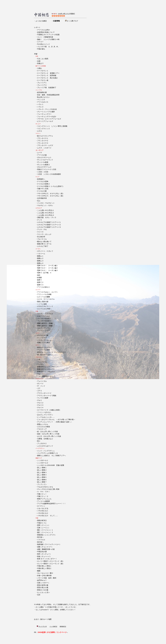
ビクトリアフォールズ (45, 121)
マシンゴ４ (41, 100)
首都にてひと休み (44, 343)
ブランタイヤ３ (43, 143)
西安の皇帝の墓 (43, 585)
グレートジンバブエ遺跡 (46, 112)
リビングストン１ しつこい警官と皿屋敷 (52, 126)
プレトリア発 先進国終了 (47, 88)
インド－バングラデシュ (46, 451)
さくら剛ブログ (72, 21)
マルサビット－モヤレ (45, 205)
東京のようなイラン (44, 347)
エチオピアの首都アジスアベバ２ (49, 225)
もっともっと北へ (44, 592)
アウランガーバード (44, 393)
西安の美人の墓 (43, 588)
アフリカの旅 (42, 155)
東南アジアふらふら (44, 499)
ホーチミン (41, 506)
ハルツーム (41, 254)
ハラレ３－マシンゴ (47, 109)
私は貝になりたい (44, 97)
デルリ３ (40, 405)
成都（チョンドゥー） (45, 547)
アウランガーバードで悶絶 (47, 396)
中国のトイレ (42, 523)
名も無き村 (41, 237)
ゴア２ (40, 391)
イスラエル (41, 540)
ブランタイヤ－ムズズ (45, 145)
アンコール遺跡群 (44, 501)
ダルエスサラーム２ (44, 167)
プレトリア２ (42, 85)
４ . (57, 47)
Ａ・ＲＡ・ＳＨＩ (44, 492)
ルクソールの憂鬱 (44, 297)
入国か (40, 68)
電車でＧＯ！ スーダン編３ (47, 270)
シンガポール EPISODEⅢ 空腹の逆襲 (51, 465)
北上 (39, 201)
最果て (40, 280)
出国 (39, 61)
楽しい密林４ (42, 475)
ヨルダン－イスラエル (45, 314)
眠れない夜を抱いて (44, 242)
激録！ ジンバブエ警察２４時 (48, 39)
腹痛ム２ (40, 258)
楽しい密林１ (42, 468)
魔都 (39, 571)
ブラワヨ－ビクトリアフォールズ (49, 119)
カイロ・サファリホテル (46, 299)
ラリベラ (40, 232)
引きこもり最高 (43, 59)
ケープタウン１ (44, 71)
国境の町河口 (42, 520)
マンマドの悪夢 (43, 398)
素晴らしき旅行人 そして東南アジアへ (51, 456)
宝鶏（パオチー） (44, 583)
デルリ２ (40, 403)
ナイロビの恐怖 (43, 181)
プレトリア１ (42, 83)
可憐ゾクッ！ (42, 494)
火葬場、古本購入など (45, 439)
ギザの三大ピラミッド (45, 306)
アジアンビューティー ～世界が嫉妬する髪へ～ (55, 422)
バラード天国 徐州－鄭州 (47, 578)
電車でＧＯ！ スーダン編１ (47, 266)
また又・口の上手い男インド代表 (49, 436)
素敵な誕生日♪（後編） (45, 326)
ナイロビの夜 (42, 191)
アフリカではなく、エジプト (47, 292)
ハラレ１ (40, 104)
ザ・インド (41, 386)
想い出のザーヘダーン (45, 355)
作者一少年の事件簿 (44, 576)
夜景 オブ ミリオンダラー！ (47, 559)
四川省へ (40, 537)
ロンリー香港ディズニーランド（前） (51, 561)
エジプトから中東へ (44, 309)
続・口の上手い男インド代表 (47, 432)
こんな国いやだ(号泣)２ (46, 213)
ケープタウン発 (43, 80)
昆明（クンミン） (44, 525)
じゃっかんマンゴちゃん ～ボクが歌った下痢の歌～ (56, 419)
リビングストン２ (44, 129)
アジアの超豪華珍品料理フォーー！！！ (51, 504)
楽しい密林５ (42, 477)
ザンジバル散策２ (44, 165)
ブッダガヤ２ (42, 444)
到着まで (40, 63)
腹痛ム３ (40, 261)
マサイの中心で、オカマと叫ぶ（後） (51, 196)
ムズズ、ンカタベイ (44, 148)
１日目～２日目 (43, 172)
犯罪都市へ (41, 179)
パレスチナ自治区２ (44, 321)
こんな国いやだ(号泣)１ (46, 210)
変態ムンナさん (43, 424)
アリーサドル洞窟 (44, 350)
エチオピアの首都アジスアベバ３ (49, 227)
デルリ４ (40, 408)
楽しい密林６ (42, 480)
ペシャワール (42, 362)
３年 (39, 360)
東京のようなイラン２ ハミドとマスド (51, 352)
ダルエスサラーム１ (44, 157)
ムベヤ (40, 153)
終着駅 (40, 278)
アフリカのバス (43, 102)
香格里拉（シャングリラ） (47, 535)
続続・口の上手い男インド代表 (48, 434)
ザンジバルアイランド (45, 160)
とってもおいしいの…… (46, 417)
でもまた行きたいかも (45, 487)
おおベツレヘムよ (44, 316)
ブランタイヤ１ (43, 138)
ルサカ (40, 131)
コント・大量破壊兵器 (45, 37)
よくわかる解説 (41, 21)
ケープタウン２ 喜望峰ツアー (48, 73)
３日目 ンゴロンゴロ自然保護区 (49, 174)
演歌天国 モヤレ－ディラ (47, 218)
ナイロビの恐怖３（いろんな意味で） (51, 186)
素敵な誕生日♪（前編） (45, 323)
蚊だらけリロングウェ (45, 136)
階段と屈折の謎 (43, 302)
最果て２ (40, 282)
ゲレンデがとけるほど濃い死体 (48, 489)
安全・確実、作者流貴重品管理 (48, 95)
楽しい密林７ (42, 482)
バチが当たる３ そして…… (47, 516)
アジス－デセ (42, 229)
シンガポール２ (43, 463)
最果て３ (40, 285)
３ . (55, 47)
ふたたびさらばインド (45, 446)
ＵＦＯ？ (40, 42)
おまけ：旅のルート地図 (43, 619)
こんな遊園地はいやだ (45, 376)
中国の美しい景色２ (44, 568)
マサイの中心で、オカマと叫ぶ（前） (51, 194)
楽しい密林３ (42, 472)
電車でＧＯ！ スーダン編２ (47, 268)
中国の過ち (41, 49)
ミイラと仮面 (42, 304)
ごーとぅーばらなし (44, 412)
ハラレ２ (40, 107)
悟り (39, 441)
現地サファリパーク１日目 (47, 169)
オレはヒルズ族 (43, 335)
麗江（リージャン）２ (45, 532)
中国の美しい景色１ (44, 566)
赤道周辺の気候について (46, 32)
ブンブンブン (42, 484)
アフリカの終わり (44, 287)
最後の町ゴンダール (44, 244)
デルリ (40, 400)
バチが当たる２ (43, 513)
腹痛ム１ (40, 256)
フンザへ (40, 364)
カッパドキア (42, 338)
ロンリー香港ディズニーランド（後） (51, 564)
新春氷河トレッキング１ (46, 367)
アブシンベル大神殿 (44, 294)
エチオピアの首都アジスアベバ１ (49, 222)
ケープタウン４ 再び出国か (47, 78)
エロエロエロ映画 (44, 427)
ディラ (40, 220)
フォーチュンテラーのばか (47, 117)
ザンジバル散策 (43, 162)
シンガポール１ (43, 460)
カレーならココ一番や (45, 573)
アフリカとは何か (44, 30)
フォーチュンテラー (44, 114)
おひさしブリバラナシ (45, 415)
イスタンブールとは (44, 340)
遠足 (39, 275)
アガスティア (42, 429)
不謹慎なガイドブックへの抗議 (48, 35)
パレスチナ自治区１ (44, 319)
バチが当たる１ (43, 511)
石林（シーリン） (44, 528)
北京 (39, 595)
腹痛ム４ (40, 263)
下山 (39, 374)
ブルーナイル (42, 239)
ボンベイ (40, 384)
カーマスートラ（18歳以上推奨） (49, 410)
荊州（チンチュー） (44, 554)
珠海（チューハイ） (44, 556)
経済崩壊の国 (42, 92)
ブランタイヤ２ (43, 141)
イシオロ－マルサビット (46, 203)
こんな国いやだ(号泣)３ (46, 215)
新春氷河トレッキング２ (46, 369)
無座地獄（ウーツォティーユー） (49, 544)
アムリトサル (42, 381)
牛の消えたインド (44, 44)
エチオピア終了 (43, 246)
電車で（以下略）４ (44, 273)
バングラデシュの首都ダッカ (47, 453)
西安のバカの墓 (43, 590)
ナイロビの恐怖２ (44, 184)
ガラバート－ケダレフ (45, 251)
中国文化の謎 (42, 552)
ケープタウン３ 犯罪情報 (47, 76)
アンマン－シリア (44, 330)
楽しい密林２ (42, 470)
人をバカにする (43, 508)
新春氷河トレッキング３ (46, 371)
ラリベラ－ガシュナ (44, 234)
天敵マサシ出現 (43, 189)
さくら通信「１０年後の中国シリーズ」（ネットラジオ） (56, 607)
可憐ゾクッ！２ (43, 496)
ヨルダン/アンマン (44, 328)
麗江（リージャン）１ (45, 530)
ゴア (39, 388)
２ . (52, 47)
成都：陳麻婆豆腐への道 (46, 549)
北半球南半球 (42, 198)
